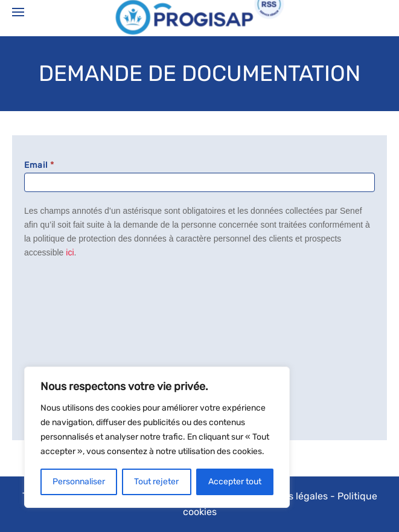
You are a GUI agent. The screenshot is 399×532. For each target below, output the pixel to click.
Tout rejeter (156, 482)
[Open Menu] (18, 12)
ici (70, 252)
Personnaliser (79, 482)
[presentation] (74, 315)
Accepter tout (235, 482)
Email (39, 165)
